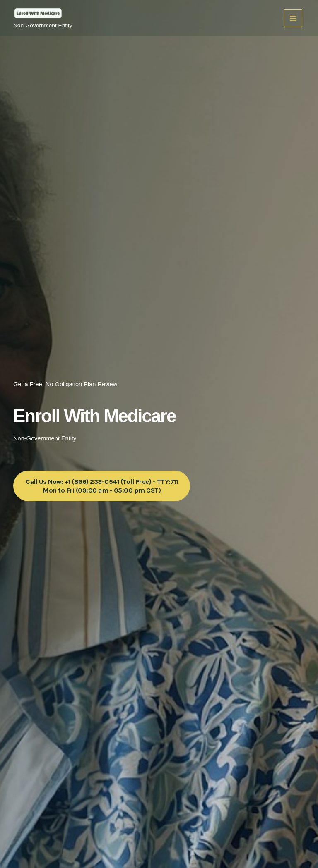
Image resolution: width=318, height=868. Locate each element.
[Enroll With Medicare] (38, 14)
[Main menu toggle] (293, 18)
